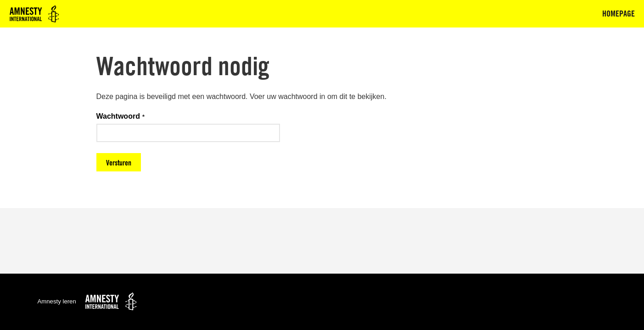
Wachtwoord (118, 116)
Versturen (119, 163)
